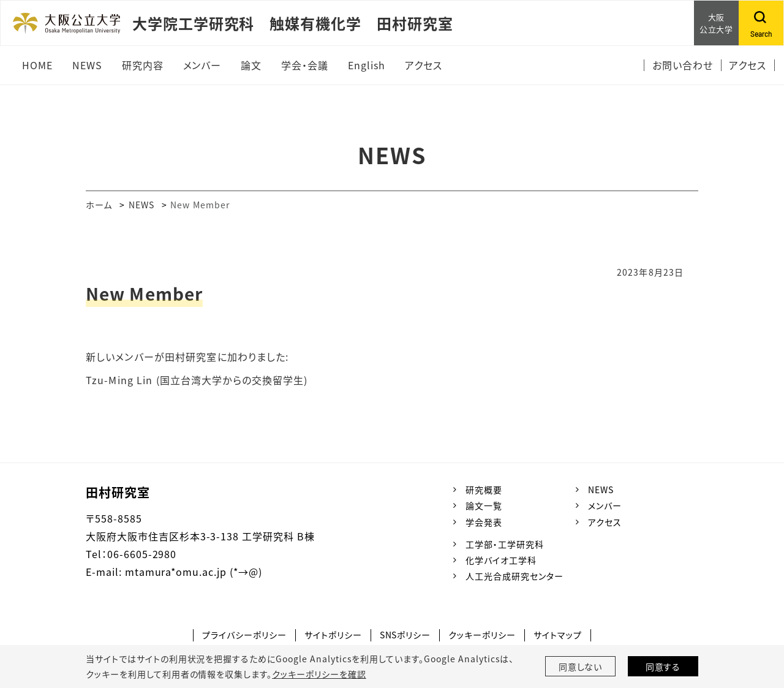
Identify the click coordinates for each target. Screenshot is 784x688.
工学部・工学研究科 (505, 544)
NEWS (141, 205)
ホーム (99, 205)
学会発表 (484, 522)
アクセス (605, 522)
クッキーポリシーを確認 (319, 674)
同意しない (581, 667)
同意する (663, 667)
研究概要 (484, 490)
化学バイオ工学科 (501, 560)
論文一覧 (484, 505)
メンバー (605, 505)
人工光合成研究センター (514, 576)
